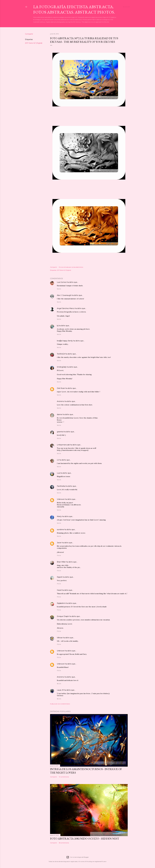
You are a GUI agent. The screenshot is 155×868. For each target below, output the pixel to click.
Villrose (60, 638)
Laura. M (60, 690)
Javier (59, 543)
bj (58, 326)
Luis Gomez (62, 282)
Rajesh (60, 577)
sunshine (60, 530)
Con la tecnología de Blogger (78, 857)
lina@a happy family (65, 341)
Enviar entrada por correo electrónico (71, 267)
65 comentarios (64, 843)
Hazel (59, 590)
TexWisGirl (61, 354)
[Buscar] (126, 7)
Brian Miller (61, 562)
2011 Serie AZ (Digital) (34, 43)
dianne (60, 414)
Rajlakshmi (61, 603)
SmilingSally (62, 367)
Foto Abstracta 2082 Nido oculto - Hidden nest (85, 839)
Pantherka (61, 486)
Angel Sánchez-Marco (66, 308)
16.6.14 (59, 289)
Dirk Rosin (61, 388)
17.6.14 (59, 555)
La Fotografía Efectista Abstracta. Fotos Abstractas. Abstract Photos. (74, 9)
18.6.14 (59, 684)
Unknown (61, 499)
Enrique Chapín (63, 616)
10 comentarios (64, 777)
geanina (60, 432)
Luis (58, 473)
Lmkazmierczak (63, 445)
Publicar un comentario (60, 704)
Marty (59, 516)
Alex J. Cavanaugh (64, 295)
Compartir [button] (29, 34)
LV (58, 460)
